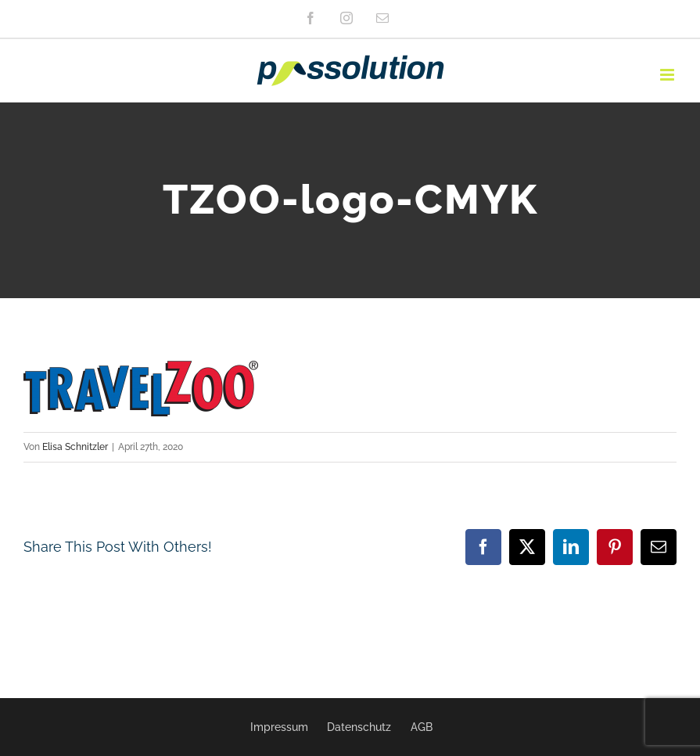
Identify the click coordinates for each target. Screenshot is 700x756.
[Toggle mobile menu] (668, 75)
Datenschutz (359, 727)
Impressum (279, 727)
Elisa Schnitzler (75, 447)
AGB (422, 727)
